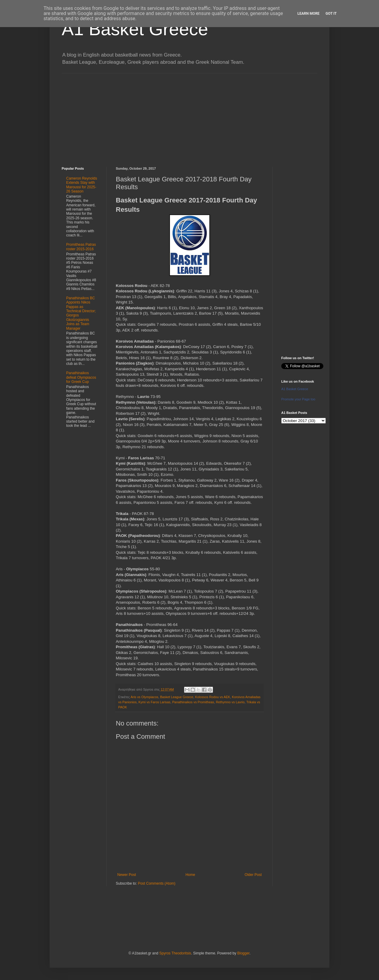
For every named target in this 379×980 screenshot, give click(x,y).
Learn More (309, 14)
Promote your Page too (298, 399)
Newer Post (127, 875)
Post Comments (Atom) (157, 883)
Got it (331, 14)
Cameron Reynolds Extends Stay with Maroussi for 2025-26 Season (82, 185)
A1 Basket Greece (135, 29)
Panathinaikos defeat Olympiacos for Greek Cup (81, 377)
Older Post (253, 875)
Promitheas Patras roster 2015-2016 (81, 247)
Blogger (243, 953)
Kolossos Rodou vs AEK (213, 697)
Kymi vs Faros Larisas (154, 702)
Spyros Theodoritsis (175, 953)
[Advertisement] (189, 116)
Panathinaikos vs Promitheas (193, 702)
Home (190, 875)
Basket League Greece (177, 697)
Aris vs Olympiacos (144, 697)
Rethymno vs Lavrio (230, 702)
